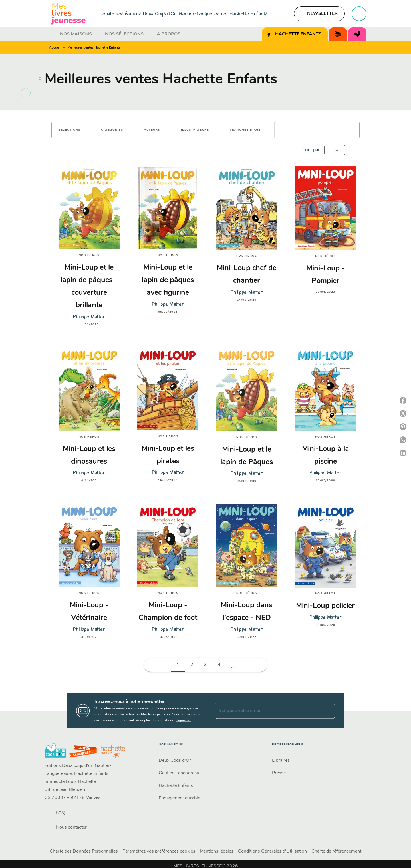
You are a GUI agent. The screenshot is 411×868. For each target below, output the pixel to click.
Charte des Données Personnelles (84, 851)
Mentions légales (217, 851)
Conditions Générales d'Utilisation (272, 851)
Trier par (311, 150)
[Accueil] (68, 14)
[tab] (51, 34)
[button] (319, 14)
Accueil (55, 48)
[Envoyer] (328, 711)
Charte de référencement (336, 851)
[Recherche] (359, 14)
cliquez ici (183, 721)
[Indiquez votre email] (268, 711)
